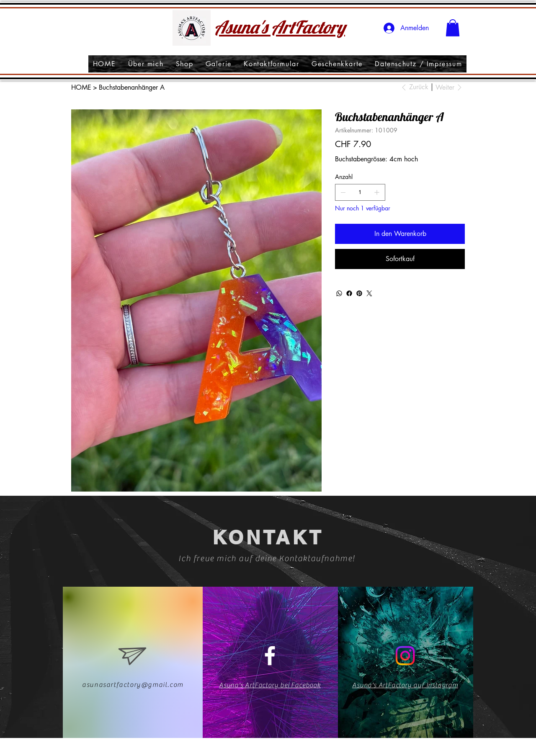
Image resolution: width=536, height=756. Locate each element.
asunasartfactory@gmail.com (133, 685)
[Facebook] (349, 293)
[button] (453, 28)
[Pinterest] (359, 293)
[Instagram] (405, 656)
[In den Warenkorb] (400, 234)
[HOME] (81, 87)
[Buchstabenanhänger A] (132, 87)
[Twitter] (369, 293)
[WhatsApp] (339, 293)
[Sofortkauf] (400, 259)
